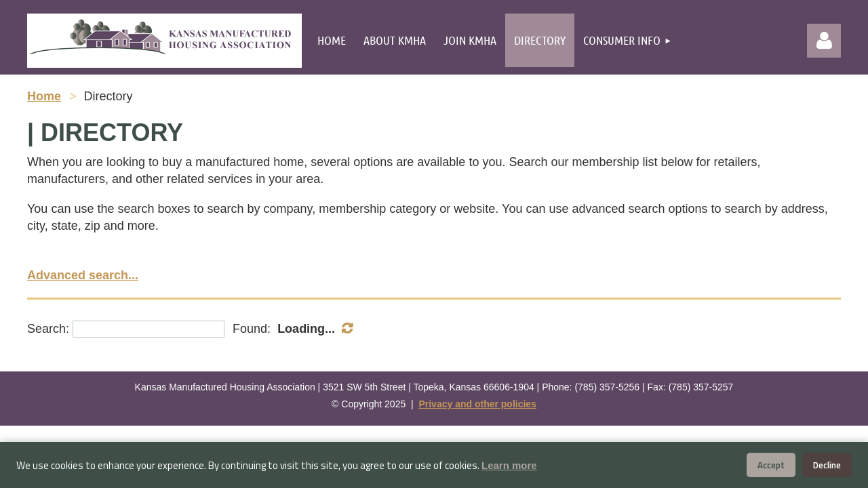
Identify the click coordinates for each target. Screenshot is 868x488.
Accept (771, 465)
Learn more (509, 465)
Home (44, 96)
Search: (48, 329)
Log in (824, 41)
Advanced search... (83, 275)
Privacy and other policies (477, 404)
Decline (827, 465)
